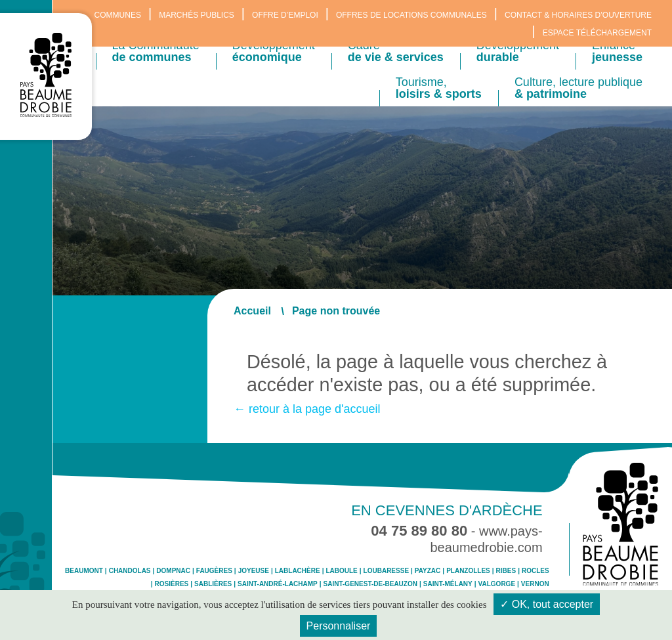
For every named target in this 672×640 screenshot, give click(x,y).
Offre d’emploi (285, 15)
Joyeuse (254, 571)
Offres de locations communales (411, 15)
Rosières (172, 584)
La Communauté (156, 51)
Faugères (214, 571)
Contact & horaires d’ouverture (578, 15)
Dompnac (173, 571)
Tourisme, (439, 88)
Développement (274, 51)
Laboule (341, 571)
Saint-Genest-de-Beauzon (370, 584)
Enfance (617, 51)
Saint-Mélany (448, 584)
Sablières (213, 584)
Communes (118, 15)
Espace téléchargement (597, 33)
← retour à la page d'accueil (307, 409)
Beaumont (84, 571)
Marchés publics (197, 15)
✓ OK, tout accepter (547, 604)
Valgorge (497, 584)
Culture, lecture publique (578, 88)
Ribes (506, 571)
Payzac (428, 571)
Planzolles (468, 571)
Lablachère (298, 571)
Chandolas (130, 571)
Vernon (535, 584)
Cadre (396, 51)
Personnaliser (339, 626)
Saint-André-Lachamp (278, 584)
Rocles (535, 571)
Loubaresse (386, 571)
